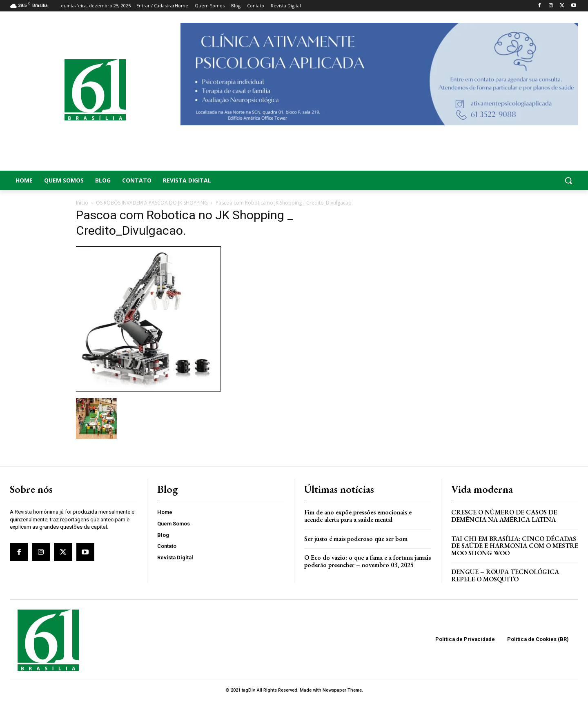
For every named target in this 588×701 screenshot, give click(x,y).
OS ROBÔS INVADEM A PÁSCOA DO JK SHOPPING (152, 203)
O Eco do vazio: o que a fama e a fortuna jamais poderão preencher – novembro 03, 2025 (367, 561)
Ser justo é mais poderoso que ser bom (356, 539)
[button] (514, 180)
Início (82, 203)
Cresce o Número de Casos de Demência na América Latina (504, 516)
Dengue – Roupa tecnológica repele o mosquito (505, 575)
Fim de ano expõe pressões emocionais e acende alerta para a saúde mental (358, 516)
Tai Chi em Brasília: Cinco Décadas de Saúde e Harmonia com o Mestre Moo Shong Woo (515, 546)
